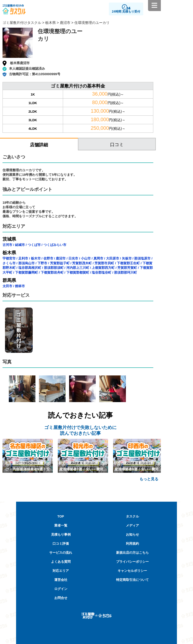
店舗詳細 (39, 145)
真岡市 (98, 258)
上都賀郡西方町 (103, 268)
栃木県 (51, 23)
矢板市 (127, 258)
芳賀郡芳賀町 (127, 268)
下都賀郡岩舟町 (52, 272)
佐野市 (48, 258)
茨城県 (9, 239)
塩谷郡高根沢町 (30, 268)
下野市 (42, 263)
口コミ (117, 145)
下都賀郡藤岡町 (27, 272)
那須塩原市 (142, 258)
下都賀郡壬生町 (128, 263)
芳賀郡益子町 (60, 263)
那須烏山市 (27, 263)
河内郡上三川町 (78, 268)
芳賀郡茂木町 (82, 263)
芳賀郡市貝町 (104, 263)
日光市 (73, 258)
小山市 (86, 258)
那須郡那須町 (54, 268)
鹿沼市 (65, 23)
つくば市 (34, 245)
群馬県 (9, 280)
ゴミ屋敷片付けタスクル (22, 23)
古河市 (7, 245)
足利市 (23, 258)
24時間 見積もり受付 (126, 12)
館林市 (20, 286)
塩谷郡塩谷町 (102, 272)
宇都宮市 (9, 258)
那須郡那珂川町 (126, 272)
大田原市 (113, 258)
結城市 (20, 245)
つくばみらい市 (55, 245)
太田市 (7, 286)
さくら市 (9, 263)
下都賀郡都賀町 (78, 272)
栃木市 (36, 258)
